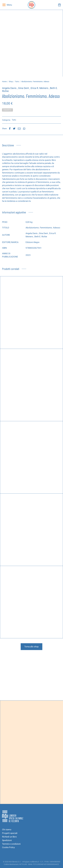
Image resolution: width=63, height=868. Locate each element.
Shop (11, 82)
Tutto (17, 82)
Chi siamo (7, 830)
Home (4, 82)
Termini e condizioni (11, 844)
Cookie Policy (8, 847)
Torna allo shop (31, 647)
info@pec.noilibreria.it (31, 862)
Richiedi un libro (9, 837)
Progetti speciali (10, 833)
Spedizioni (7, 840)
